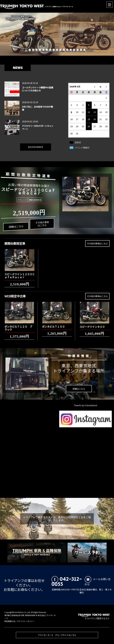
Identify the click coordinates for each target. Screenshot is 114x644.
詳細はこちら (17, 229)
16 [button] (81, 50)
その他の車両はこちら (39, 222)
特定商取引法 (10, 621)
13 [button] (71, 50)
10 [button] (60, 50)
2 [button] (33, 50)
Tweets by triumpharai (85, 405)
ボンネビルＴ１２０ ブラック (18, 326)
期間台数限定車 (34, 200)
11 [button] (64, 50)
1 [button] (30, 50)
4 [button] (40, 50)
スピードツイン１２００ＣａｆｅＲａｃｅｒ (20, 273)
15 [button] (78, 50)
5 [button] (43, 50)
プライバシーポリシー (26, 621)
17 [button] (84, 50)
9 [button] (57, 50)
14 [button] (74, 50)
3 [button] (37, 50)
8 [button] (54, 50)
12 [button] (67, 50)
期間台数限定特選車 (25, 173)
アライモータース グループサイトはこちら (57, 637)
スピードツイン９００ (92, 324)
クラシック (23, 200)
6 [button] (47, 50)
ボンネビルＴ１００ (53, 324)
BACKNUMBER (36, 144)
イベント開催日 (82, 148)
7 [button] (50, 50)
